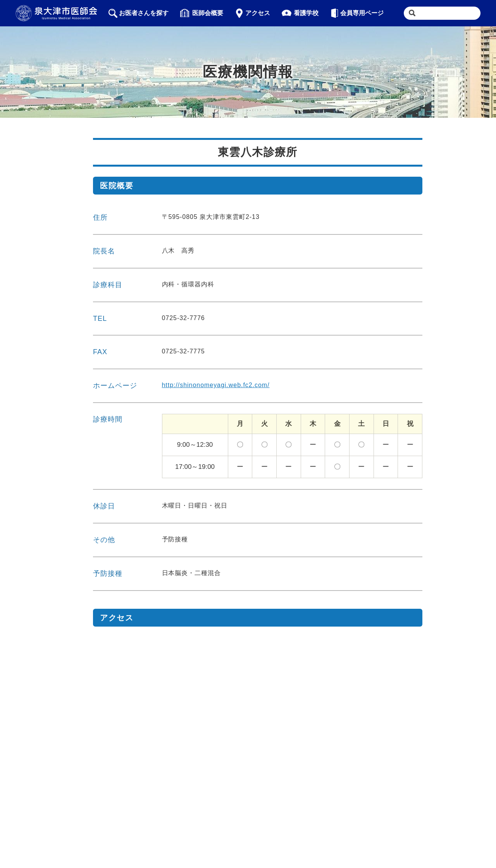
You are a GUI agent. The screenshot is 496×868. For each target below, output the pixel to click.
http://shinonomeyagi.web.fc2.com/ (216, 385)
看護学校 (300, 13)
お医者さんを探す (139, 13)
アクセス (252, 13)
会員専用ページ (357, 13)
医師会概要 (202, 13)
